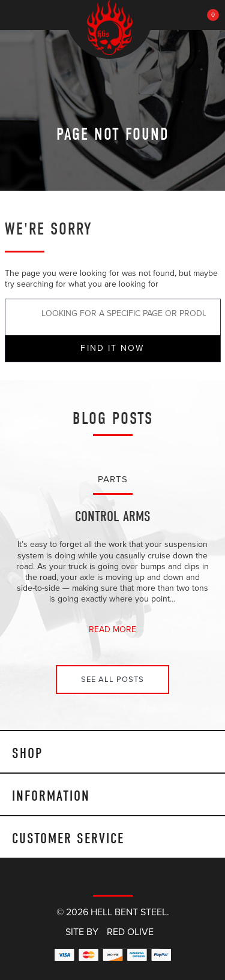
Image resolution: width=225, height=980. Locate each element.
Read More (112, 629)
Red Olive (130, 932)
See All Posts (112, 680)
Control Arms (113, 517)
